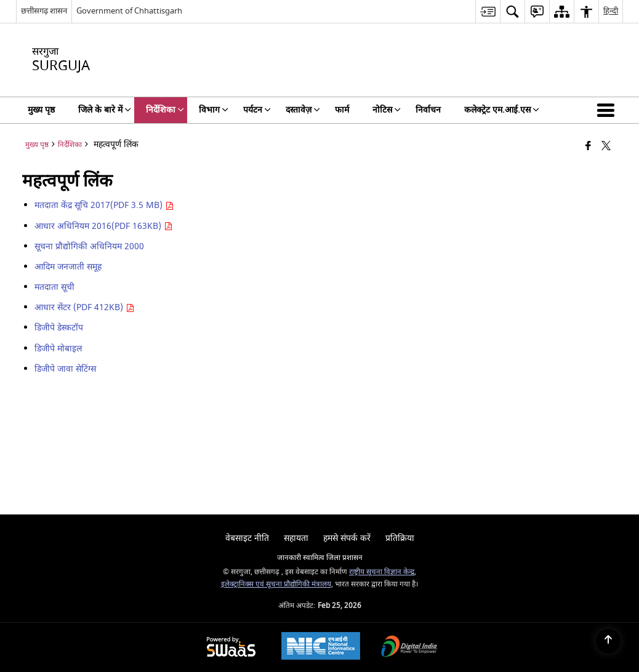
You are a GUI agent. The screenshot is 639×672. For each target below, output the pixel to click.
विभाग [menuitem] (214, 110)
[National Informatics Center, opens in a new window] (321, 647)
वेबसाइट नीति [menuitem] (247, 538)
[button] (608, 110)
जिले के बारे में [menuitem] (105, 110)
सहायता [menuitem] (296, 538)
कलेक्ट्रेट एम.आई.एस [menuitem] (502, 110)
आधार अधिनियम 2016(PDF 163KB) (103, 226)
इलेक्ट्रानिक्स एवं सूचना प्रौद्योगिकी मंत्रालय (276, 584)
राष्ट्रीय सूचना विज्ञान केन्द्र (382, 572)
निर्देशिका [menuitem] (165, 110)
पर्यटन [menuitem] (257, 110)
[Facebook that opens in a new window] (588, 147)
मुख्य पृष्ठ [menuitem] (41, 110)
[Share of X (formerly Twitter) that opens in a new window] (606, 147)
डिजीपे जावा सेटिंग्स (65, 369)
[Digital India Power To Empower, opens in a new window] (409, 648)
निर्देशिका (70, 145)
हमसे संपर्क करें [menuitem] (347, 538)
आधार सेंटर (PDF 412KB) (84, 307)
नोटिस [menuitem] (387, 110)
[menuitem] (488, 11)
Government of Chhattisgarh (129, 11)
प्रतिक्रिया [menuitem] (400, 538)
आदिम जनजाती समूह (68, 267)
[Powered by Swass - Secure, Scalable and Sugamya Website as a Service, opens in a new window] (231, 648)
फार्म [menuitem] (342, 110)
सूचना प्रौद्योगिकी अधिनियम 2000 (89, 246)
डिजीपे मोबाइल (58, 349)
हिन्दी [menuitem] (611, 11)
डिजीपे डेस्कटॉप (59, 328)
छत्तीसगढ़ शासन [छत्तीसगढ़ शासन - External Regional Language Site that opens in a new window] (44, 11)
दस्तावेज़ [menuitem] (303, 110)
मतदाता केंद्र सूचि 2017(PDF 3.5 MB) (104, 205)
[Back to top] (608, 641)
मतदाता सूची (54, 287)
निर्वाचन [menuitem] (428, 110)
